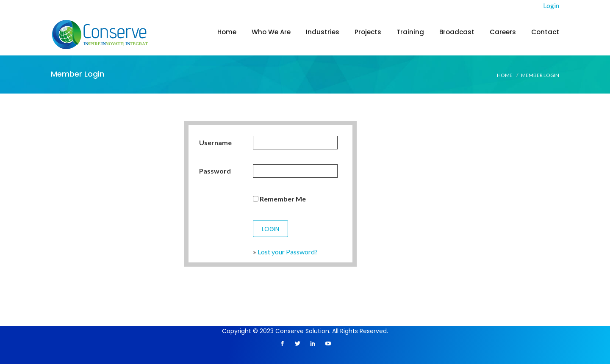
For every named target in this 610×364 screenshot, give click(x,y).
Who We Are (271, 32)
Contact (545, 32)
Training (410, 32)
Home (227, 32)
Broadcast (457, 32)
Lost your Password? (288, 252)
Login (551, 5)
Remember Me (279, 199)
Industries (323, 32)
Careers (503, 32)
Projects (368, 32)
